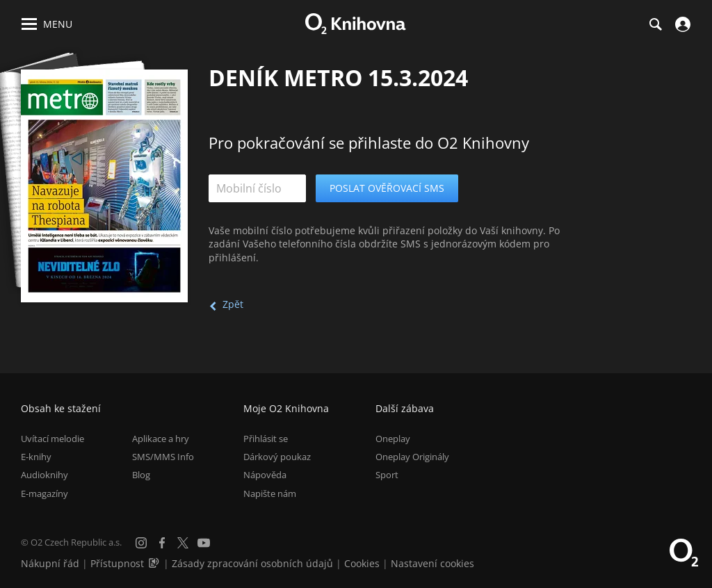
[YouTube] (204, 543)
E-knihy (36, 457)
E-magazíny (44, 493)
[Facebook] (162, 543)
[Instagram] (141, 543)
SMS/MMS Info (163, 457)
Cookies (362, 563)
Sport (387, 475)
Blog (141, 475)
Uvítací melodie (52, 439)
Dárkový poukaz (277, 457)
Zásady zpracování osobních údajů (252, 563)
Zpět (233, 304)
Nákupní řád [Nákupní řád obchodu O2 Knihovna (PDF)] (50, 563)
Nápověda (265, 475)
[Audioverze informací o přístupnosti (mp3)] (155, 563)
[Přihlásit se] (681, 24)
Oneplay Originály (412, 457)
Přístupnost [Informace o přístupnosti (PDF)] (117, 563)
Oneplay (393, 439)
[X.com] (183, 543)
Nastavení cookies (432, 563)
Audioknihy (44, 475)
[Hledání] (655, 24)
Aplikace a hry (161, 439)
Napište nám (270, 493)
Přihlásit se (266, 439)
